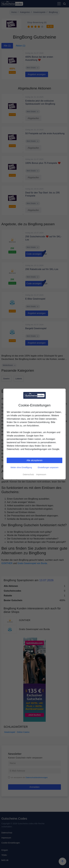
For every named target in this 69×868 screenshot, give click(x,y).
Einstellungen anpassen (48, 467)
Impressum (41, 474)
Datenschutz (28, 474)
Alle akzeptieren (34, 460)
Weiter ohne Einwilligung (21, 467)
